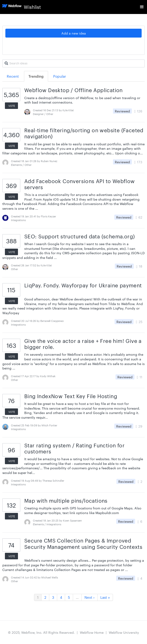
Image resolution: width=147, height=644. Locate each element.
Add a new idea (74, 33)
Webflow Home (92, 632)
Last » (105, 597)
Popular (60, 76)
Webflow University (124, 632)
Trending (36, 76)
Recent (13, 76)
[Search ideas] (73, 63)
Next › (89, 597)
